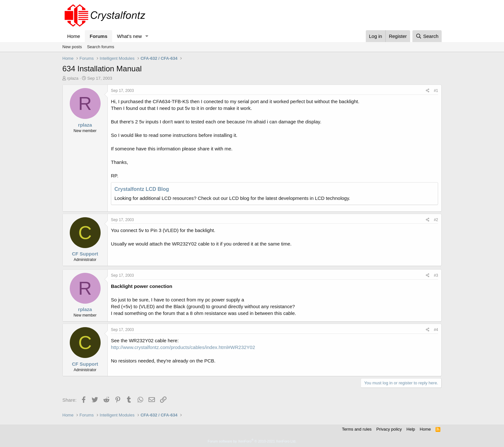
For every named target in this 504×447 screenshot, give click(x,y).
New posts (72, 47)
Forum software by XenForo (252, 441)
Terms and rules (357, 429)
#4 (436, 330)
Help (411, 429)
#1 (436, 91)
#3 (436, 275)
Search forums (101, 47)
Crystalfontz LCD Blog (142, 189)
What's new (129, 36)
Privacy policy (389, 429)
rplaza (73, 78)
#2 (436, 220)
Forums (99, 36)
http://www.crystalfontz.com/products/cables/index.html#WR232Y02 (183, 347)
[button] (147, 36)
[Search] (427, 36)
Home (74, 36)
